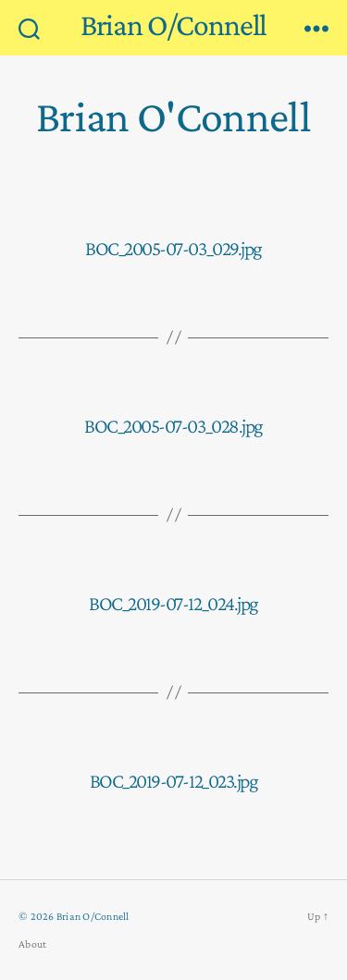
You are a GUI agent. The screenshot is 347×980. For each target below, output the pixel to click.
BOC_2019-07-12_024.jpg (173, 603)
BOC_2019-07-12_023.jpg (173, 781)
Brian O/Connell (174, 25)
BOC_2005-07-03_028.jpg (173, 426)
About (32, 944)
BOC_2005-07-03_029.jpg (173, 248)
